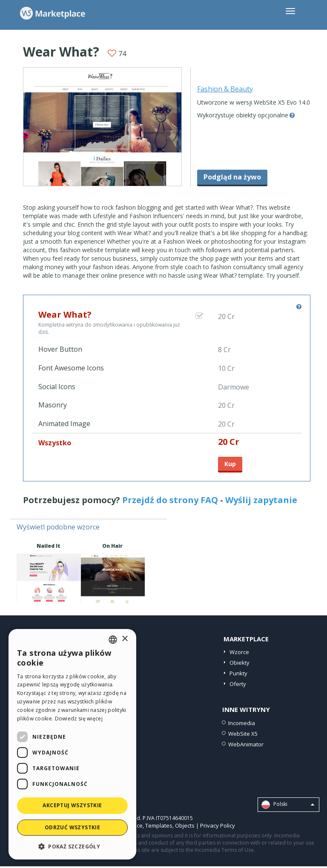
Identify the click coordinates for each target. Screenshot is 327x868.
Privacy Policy (218, 825)
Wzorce (239, 652)
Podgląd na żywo (232, 177)
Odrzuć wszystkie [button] (72, 827)
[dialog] (72, 744)
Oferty (238, 684)
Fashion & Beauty (225, 89)
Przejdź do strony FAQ (170, 500)
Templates (159, 825)
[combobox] (113, 640)
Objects (185, 825)
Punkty (238, 673)
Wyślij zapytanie (261, 500)
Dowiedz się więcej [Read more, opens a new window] (79, 719)
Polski (288, 805)
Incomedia (242, 723)
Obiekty (240, 663)
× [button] (125, 639)
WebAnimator (246, 744)
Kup (230, 464)
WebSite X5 (243, 734)
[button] (72, 846)
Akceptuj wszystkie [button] (72, 805)
